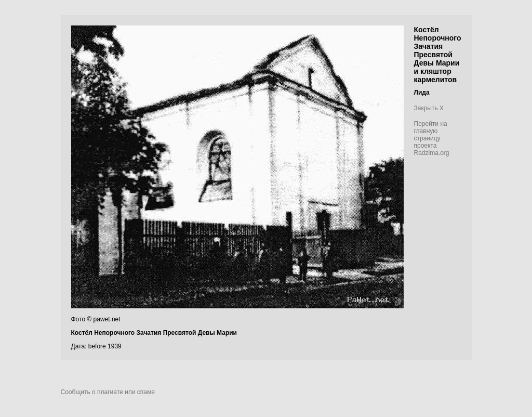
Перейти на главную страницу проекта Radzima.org (432, 138)
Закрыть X (429, 108)
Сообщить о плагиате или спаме (108, 392)
